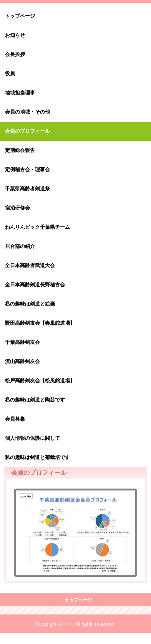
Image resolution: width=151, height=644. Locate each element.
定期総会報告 (20, 150)
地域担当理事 (20, 93)
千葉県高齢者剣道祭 (27, 189)
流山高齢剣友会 (22, 361)
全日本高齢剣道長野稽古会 (35, 285)
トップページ (20, 16)
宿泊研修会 (17, 208)
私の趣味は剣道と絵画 (30, 304)
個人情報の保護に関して (32, 438)
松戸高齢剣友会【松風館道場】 (40, 381)
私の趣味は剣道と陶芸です (35, 400)
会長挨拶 (15, 54)
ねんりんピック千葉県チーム (37, 227)
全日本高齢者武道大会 (30, 265)
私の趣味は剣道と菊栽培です (37, 457)
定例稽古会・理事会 (27, 169)
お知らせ (15, 35)
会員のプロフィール (27, 131)
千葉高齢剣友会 (22, 342)
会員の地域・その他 (27, 112)
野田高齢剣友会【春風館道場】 (40, 323)
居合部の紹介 (20, 246)
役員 (10, 73)
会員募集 (15, 419)
